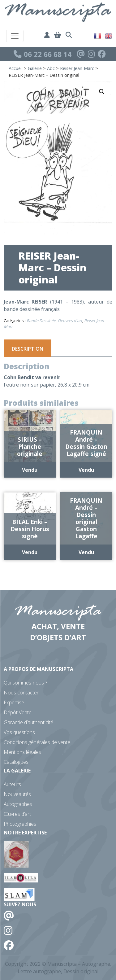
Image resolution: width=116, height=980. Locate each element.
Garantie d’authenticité (28, 722)
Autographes (18, 804)
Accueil (16, 68)
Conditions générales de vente (37, 742)
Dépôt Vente (18, 712)
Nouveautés (17, 794)
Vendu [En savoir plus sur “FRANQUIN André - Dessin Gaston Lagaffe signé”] (86, 470)
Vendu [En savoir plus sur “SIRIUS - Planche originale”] (30, 470)
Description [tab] (28, 349)
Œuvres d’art (17, 814)
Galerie (35, 68)
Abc (51, 68)
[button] (102, 92)
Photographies (20, 824)
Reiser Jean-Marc (77, 68)
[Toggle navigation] (15, 36)
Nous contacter (21, 693)
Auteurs (12, 784)
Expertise (14, 702)
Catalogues (16, 762)
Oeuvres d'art (70, 321)
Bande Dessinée (41, 321)
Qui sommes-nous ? (25, 683)
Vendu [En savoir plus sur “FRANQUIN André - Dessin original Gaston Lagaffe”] (86, 552)
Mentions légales (22, 752)
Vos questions (19, 732)
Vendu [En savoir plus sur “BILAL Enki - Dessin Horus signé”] (30, 552)
